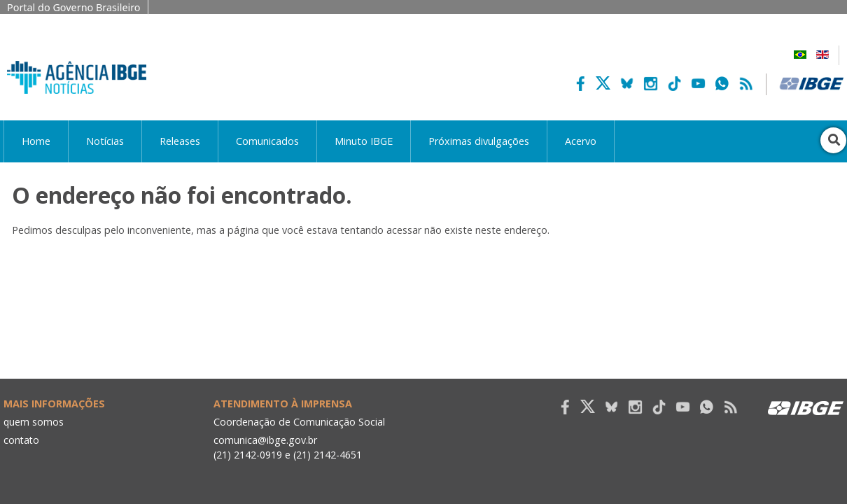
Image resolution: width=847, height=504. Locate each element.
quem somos (34, 422)
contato (22, 440)
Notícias (105, 141)
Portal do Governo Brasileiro (74, 7)
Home (36, 141)
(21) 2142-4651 (329, 455)
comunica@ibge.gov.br (266, 440)
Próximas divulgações (479, 141)
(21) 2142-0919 (248, 455)
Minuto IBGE (364, 141)
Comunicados (267, 141)
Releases (180, 141)
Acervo (581, 141)
